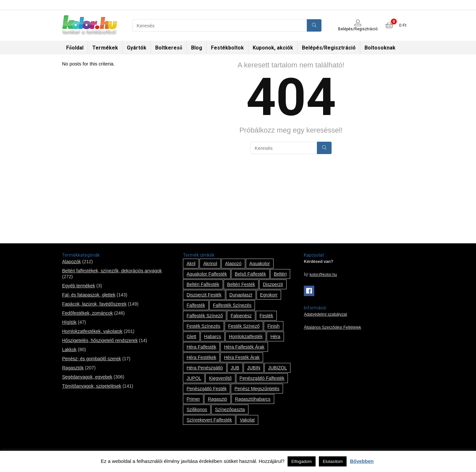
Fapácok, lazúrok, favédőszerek (94, 304)
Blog (197, 48)
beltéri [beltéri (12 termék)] (280, 274)
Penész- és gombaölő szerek (91, 359)
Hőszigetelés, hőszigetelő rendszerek (100, 340)
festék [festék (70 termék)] (266, 316)
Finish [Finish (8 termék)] (273, 326)
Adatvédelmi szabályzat (325, 314)
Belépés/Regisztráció (329, 48)
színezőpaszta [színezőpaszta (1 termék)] (230, 409)
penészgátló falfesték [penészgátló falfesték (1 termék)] (262, 378)
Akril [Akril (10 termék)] (191, 264)
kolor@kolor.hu (323, 275)
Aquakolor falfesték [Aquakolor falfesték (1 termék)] (207, 274)
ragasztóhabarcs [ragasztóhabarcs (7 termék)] (253, 399)
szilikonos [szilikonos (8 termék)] (197, 409)
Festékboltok (227, 48)
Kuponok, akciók (273, 48)
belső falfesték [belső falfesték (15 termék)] (250, 274)
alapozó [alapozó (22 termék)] (233, 264)
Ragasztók (73, 368)
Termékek (105, 48)
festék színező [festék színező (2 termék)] (244, 326)
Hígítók (69, 322)
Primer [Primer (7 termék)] (193, 399)
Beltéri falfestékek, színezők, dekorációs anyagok (112, 271)
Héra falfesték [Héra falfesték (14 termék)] (201, 347)
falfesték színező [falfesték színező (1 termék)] (205, 316)
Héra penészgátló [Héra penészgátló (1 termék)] (205, 368)
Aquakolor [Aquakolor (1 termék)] (260, 264)
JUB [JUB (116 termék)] (235, 368)
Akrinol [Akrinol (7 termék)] (210, 264)
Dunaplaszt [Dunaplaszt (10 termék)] (241, 295)
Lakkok (69, 350)
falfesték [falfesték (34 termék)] (196, 305)
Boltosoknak (380, 48)
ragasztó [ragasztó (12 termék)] (217, 399)
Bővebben (362, 461)
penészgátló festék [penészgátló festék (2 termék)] (207, 389)
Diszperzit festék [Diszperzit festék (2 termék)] (204, 295)
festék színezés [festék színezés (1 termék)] (203, 326)
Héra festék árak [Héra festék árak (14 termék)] (242, 357)
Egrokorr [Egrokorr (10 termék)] (269, 295)
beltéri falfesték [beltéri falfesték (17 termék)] (203, 284)
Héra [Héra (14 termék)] (275, 336)
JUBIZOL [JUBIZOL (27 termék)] (277, 368)
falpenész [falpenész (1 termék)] (241, 316)
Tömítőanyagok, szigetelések (91, 386)
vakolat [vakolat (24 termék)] (247, 420)
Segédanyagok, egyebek (87, 377)
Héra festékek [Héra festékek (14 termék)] (201, 357)
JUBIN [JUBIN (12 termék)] (254, 368)
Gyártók (137, 48)
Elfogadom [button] (302, 461)
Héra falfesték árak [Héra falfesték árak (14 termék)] (244, 347)
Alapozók (71, 262)
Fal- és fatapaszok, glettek (89, 295)
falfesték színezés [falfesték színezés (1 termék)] (232, 305)
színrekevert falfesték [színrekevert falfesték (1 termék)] (209, 420)
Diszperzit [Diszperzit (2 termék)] (273, 284)
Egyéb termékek (78, 286)
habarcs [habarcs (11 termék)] (213, 336)
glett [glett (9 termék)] (191, 336)
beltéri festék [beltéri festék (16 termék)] (241, 284)
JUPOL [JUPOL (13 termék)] (194, 378)
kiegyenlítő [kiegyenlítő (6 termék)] (220, 378)
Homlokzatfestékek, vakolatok (92, 331)
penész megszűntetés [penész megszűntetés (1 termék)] (257, 389)
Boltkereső (169, 48)
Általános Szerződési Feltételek (333, 327)
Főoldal (75, 48)
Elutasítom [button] (333, 461)
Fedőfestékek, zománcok (87, 313)
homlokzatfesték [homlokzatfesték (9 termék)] (246, 336)
